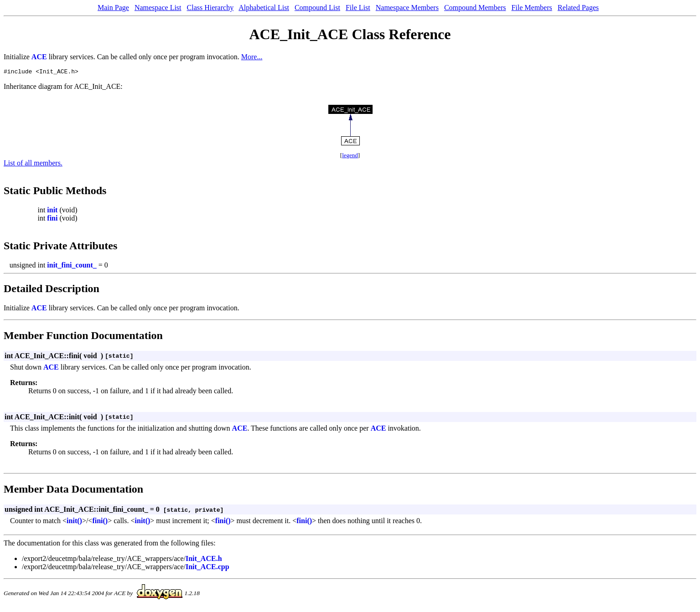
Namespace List (158, 8)
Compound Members (475, 8)
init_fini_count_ (72, 266)
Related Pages (578, 8)
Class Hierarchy (210, 8)
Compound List (317, 8)
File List (358, 8)
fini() (100, 522)
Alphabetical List (264, 8)
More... (252, 57)
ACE (39, 57)
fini (52, 219)
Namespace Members (407, 8)
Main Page (113, 8)
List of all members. (33, 164)
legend (350, 157)
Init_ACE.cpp (207, 568)
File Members (531, 8)
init (52, 211)
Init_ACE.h (204, 560)
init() (74, 522)
